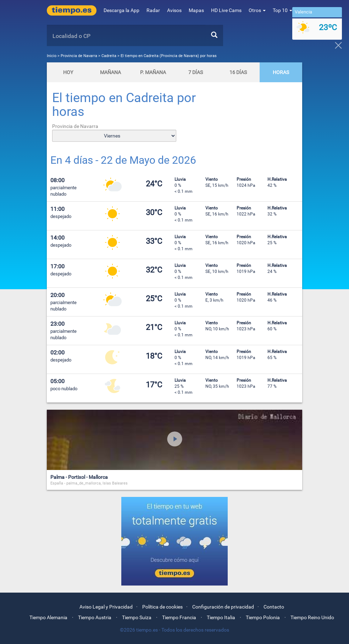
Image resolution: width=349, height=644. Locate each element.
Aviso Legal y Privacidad (106, 607)
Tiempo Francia (179, 617)
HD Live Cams (226, 10)
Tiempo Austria (95, 617)
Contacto (274, 607)
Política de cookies (162, 607)
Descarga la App (121, 10)
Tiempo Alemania (48, 617)
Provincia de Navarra (79, 56)
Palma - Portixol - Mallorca (79, 477)
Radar (153, 10)
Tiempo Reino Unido (312, 617)
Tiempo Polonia (263, 617)
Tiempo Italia (221, 617)
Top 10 (282, 10)
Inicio (52, 56)
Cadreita (109, 56)
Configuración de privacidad (223, 607)
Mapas (196, 10)
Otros (257, 10)
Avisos (174, 10)
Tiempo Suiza (137, 617)
